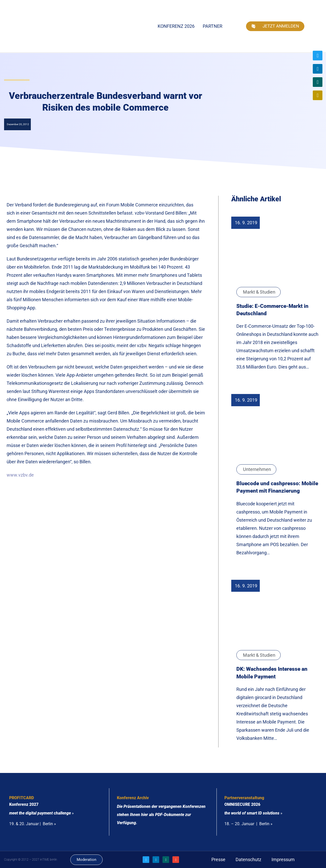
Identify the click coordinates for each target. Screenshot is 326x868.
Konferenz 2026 (176, 26)
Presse (218, 859)
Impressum (283, 859)
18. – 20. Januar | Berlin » (248, 824)
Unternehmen (257, 469)
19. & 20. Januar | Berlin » (33, 824)
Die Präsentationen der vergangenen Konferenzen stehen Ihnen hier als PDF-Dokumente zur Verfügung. (161, 815)
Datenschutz (248, 859)
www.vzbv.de (20, 475)
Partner (213, 26)
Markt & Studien (259, 292)
